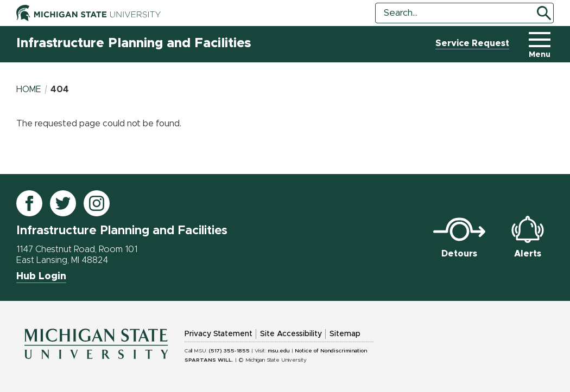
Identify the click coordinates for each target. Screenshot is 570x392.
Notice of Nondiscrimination (331, 351)
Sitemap (345, 334)
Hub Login (41, 277)
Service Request (472, 43)
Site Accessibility (291, 334)
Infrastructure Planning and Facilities (134, 43)
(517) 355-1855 (229, 351)
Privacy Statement (218, 334)
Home (29, 89)
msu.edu (279, 351)
